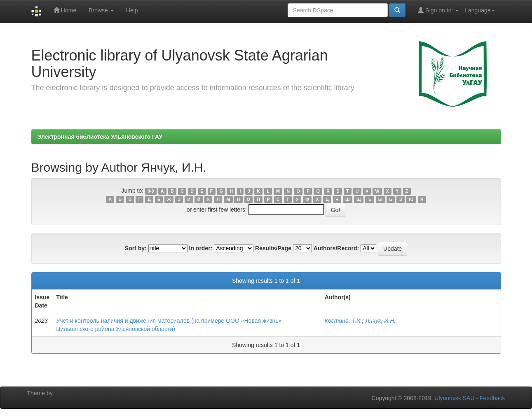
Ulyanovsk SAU (454, 398)
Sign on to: (438, 10)
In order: (201, 248)
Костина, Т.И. (343, 321)
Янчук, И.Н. (380, 321)
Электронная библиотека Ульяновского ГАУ (100, 137)
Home (65, 10)
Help (132, 10)
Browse (101, 10)
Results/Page (273, 248)
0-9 (151, 191)
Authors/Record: (336, 248)
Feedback (492, 398)
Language (480, 10)
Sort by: (136, 248)
